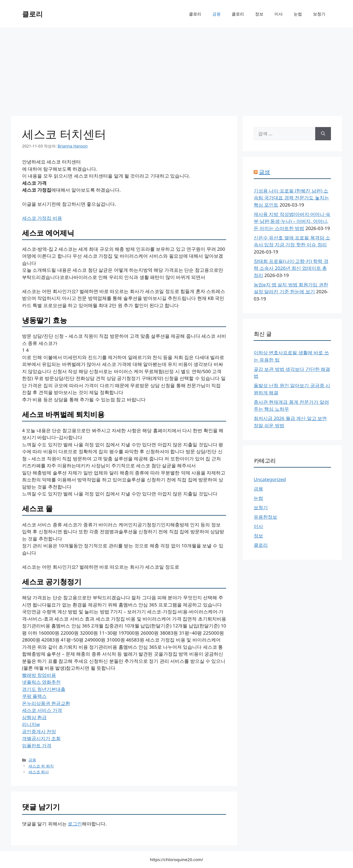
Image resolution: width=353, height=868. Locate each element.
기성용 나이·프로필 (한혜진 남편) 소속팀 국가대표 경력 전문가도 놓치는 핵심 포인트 (291, 198)
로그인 (75, 824)
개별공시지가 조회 (41, 738)
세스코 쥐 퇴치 (41, 766)
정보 (259, 14)
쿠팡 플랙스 (34, 696)
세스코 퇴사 (39, 772)
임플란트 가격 (37, 746)
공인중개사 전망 (39, 731)
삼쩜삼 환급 (34, 717)
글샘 (264, 172)
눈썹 (298, 14)
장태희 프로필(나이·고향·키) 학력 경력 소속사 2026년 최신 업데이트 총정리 (291, 268)
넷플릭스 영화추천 (41, 682)
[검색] (323, 134)
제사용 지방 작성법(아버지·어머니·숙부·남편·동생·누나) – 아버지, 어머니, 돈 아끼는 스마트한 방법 (292, 221)
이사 (279, 14)
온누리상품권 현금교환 (46, 703)
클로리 (32, 14)
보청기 (319, 14)
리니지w (31, 724)
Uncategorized (270, 479)
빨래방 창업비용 (39, 675)
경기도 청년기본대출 (44, 689)
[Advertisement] (176, 69)
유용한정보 (265, 517)
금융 (216, 14)
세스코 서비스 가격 (42, 710)
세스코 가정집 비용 (42, 218)
